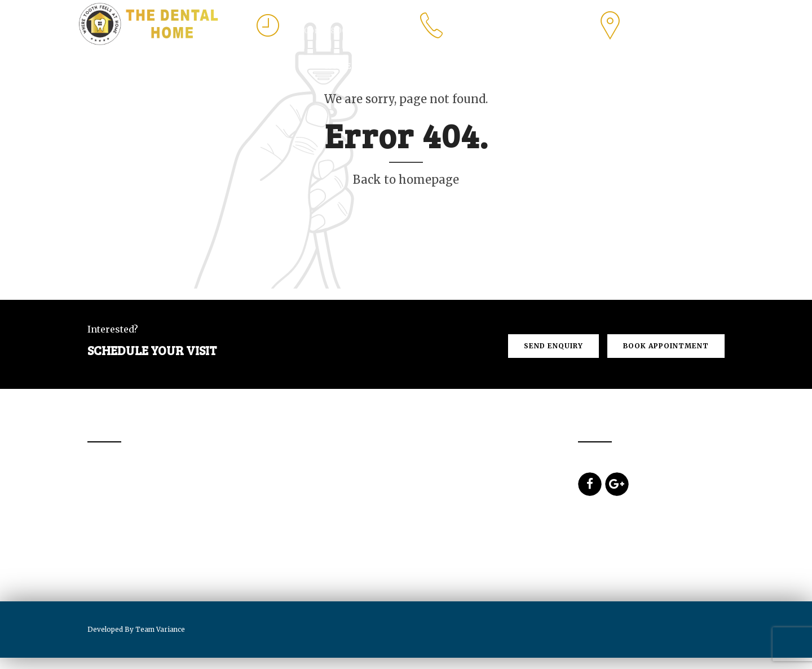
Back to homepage (406, 180)
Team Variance (160, 629)
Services (447, 66)
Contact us (649, 66)
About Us (389, 66)
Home (338, 66)
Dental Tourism (521, 66)
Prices (590, 66)
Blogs (707, 66)
